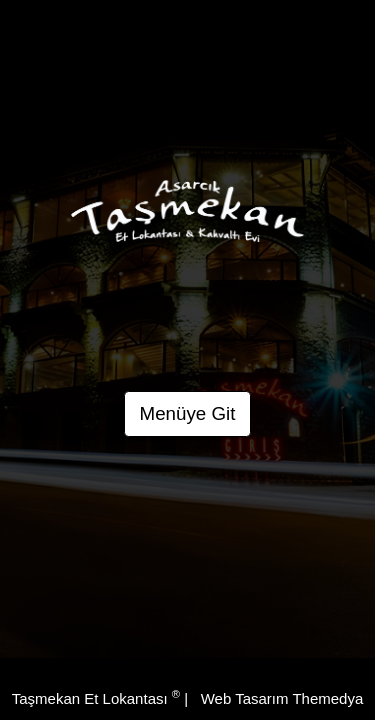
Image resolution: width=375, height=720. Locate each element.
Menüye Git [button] (188, 413)
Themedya (327, 698)
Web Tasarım (245, 698)
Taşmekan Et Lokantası (96, 698)
